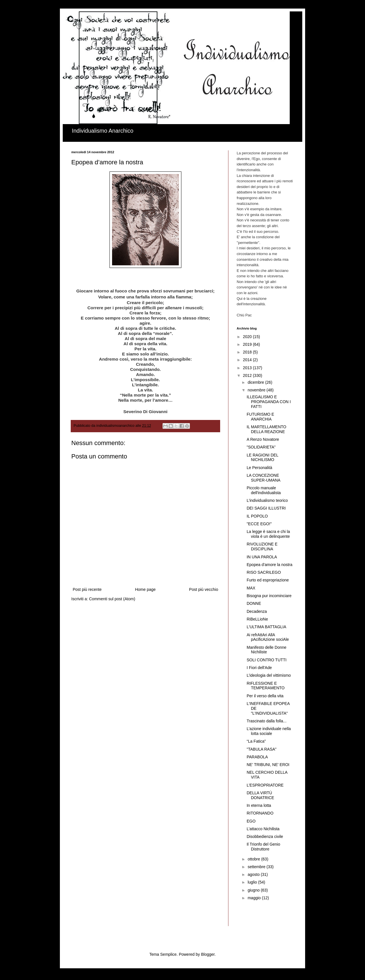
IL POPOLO (257, 516)
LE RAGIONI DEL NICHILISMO (262, 457)
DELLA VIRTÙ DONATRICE (260, 795)
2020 (248, 337)
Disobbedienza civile (265, 836)
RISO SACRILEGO (264, 572)
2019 (248, 344)
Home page (145, 589)
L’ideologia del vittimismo (269, 675)
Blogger (208, 954)
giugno (254, 890)
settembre (257, 867)
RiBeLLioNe (257, 619)
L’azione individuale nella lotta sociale (269, 731)
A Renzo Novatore (263, 439)
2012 (248, 375)
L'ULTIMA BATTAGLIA (266, 627)
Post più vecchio (204, 589)
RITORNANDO (260, 813)
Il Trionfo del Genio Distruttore (263, 847)
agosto (254, 874)
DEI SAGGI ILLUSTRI (266, 508)
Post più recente (87, 589)
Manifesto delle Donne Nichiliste (266, 650)
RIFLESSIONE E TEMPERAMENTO (266, 686)
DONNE (254, 603)
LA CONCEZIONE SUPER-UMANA (263, 478)
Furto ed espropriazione (268, 580)
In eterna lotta (259, 805)
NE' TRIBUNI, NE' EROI (268, 765)
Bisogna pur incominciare (269, 596)
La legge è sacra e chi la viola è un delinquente (268, 534)
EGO (251, 821)
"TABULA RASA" (262, 749)
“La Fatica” (256, 741)
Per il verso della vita (265, 696)
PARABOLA (257, 757)
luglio (253, 882)
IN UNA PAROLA (262, 557)
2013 (248, 368)
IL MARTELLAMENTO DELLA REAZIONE (266, 429)
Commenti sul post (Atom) (112, 599)
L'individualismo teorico (267, 500)
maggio (255, 898)
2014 (248, 360)
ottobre (254, 859)
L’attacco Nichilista (263, 829)
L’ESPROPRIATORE (265, 785)
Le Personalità (259, 468)
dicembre (256, 382)
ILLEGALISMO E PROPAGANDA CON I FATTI (269, 402)
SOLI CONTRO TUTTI (267, 660)
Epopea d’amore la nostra (269, 565)
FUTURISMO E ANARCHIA (260, 417)
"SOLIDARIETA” (261, 447)
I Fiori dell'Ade (259, 668)
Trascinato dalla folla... (267, 721)
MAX (251, 588)
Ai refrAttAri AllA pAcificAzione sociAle (268, 637)
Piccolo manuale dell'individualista (264, 490)
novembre (257, 390)
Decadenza (257, 611)
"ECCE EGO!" (259, 524)
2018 (248, 352)
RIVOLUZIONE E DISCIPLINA (262, 546)
